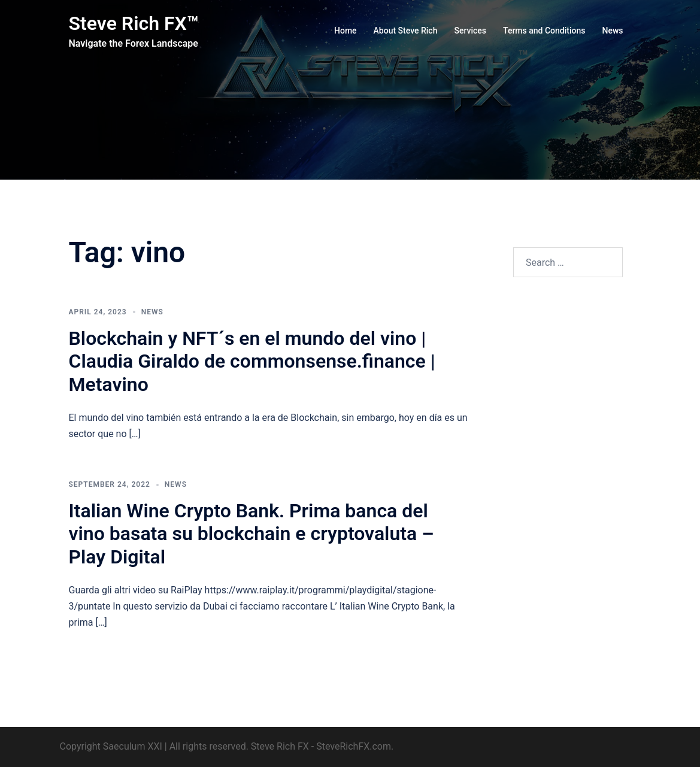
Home (346, 31)
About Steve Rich (406, 31)
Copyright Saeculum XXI (111, 746)
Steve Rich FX (280, 746)
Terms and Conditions (544, 31)
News (612, 31)
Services (470, 31)
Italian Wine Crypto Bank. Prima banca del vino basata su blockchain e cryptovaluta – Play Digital (251, 534)
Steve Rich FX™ (134, 23)
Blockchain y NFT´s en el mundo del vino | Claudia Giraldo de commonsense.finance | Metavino (252, 361)
